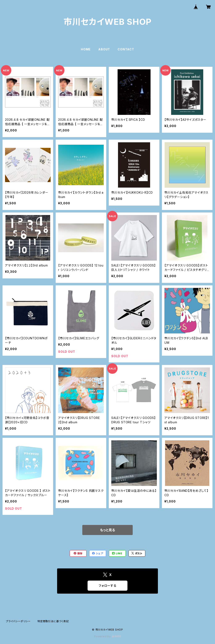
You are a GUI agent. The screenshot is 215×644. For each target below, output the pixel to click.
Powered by (107, 636)
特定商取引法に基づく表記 (53, 621)
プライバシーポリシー (18, 621)
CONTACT (126, 49)
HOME (86, 49)
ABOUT (104, 49)
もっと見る (107, 530)
